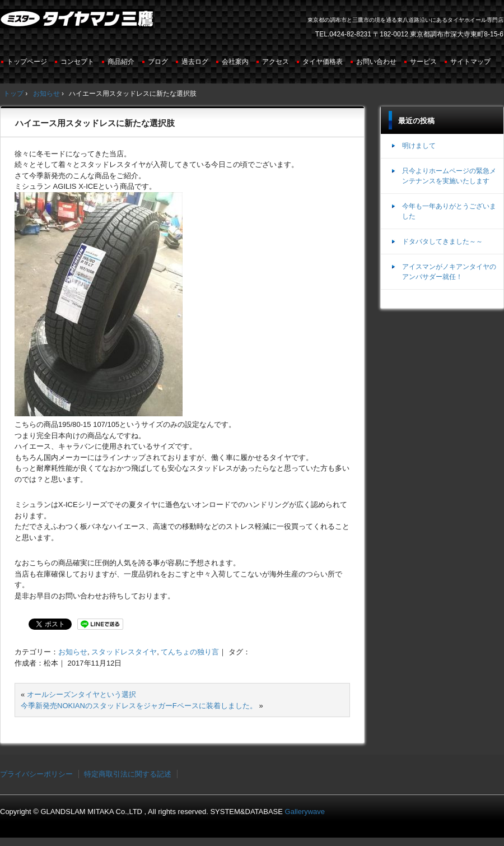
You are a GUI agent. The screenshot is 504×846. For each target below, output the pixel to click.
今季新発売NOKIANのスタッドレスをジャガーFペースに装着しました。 (139, 706)
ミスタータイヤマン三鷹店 (78, 23)
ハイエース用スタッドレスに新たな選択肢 (95, 123)
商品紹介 (121, 62)
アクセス (276, 62)
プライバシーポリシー (36, 774)
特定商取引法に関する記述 (128, 774)
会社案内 (235, 62)
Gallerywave (305, 812)
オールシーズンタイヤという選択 (81, 694)
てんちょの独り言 (190, 652)
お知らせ (73, 652)
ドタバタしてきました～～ (442, 241)
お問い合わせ (376, 62)
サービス (423, 62)
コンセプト (77, 62)
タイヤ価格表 (323, 62)
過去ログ (195, 62)
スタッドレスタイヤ (124, 652)
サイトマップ (470, 62)
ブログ (158, 62)
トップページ (27, 62)
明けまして (419, 146)
